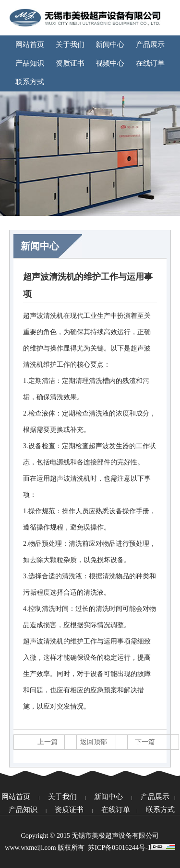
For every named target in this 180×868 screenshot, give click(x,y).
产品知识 (30, 63)
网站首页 (30, 45)
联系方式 (30, 82)
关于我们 (70, 45)
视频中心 (110, 63)
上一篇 (48, 742)
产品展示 (150, 45)
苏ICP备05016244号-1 (119, 848)
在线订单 (150, 63)
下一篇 (145, 742)
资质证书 (70, 63)
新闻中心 (110, 45)
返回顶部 (94, 742)
